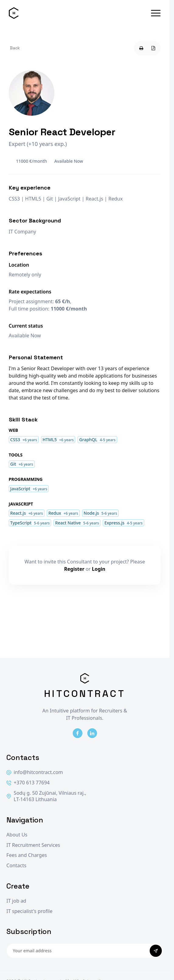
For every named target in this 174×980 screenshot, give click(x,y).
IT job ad (16, 901)
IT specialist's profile (29, 911)
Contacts (16, 866)
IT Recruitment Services (33, 845)
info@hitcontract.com (35, 772)
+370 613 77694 (28, 783)
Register (74, 569)
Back (15, 48)
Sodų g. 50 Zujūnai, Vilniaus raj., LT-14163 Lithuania (46, 796)
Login (99, 569)
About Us (17, 835)
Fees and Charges (27, 855)
